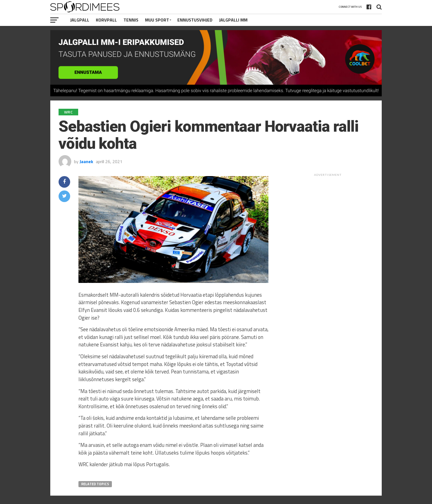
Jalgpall (80, 20)
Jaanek (86, 161)
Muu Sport (157, 20)
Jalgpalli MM (233, 20)
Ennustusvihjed (195, 20)
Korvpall (106, 20)
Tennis (131, 20)
